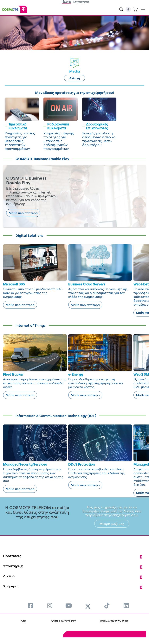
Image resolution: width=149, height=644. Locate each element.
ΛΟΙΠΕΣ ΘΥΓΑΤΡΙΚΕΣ (63, 621)
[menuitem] (31, 606)
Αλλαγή (75, 78)
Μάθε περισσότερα (23, 213)
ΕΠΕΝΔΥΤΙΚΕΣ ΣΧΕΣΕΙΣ (114, 621)
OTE (23, 621)
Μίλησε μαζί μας (112, 524)
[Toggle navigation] (143, 9)
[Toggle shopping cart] (135, 9)
